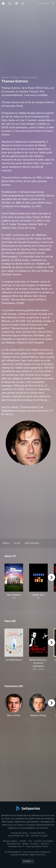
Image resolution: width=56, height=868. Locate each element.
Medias (25, 844)
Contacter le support (40, 836)
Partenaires (32, 543)
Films (17, 543)
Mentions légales (10, 841)
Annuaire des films (37, 833)
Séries (15, 77)
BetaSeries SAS (14, 844)
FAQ (27, 836)
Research (45, 844)
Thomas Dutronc (30, 77)
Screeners (35, 844)
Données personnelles (44, 841)
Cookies (23, 841)
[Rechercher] (53, 3)
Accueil (5, 77)
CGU (30, 841)
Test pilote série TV (16, 846)
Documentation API (16, 836)
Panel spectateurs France (37, 846)
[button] (14, 707)
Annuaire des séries (19, 833)
